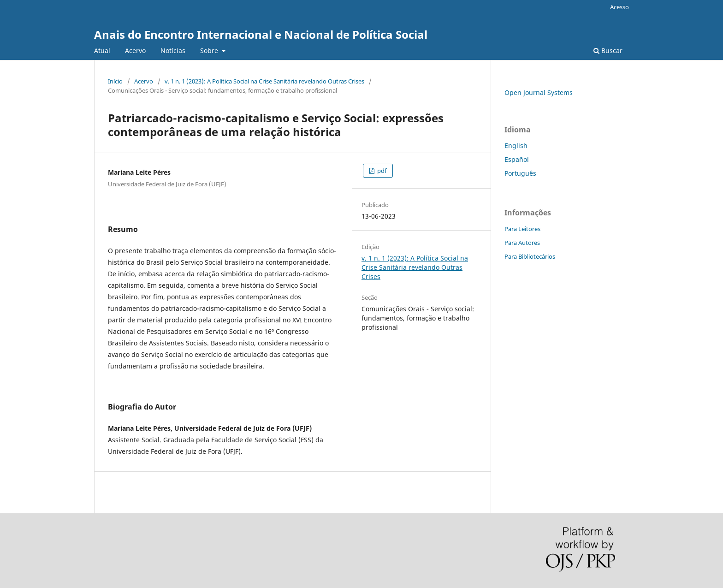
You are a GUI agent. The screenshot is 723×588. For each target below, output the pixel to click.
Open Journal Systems (539, 92)
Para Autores (522, 243)
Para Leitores (522, 229)
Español (517, 159)
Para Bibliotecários (530, 256)
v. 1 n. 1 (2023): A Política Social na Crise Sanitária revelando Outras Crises (264, 81)
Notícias (173, 50)
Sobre (210, 50)
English (516, 146)
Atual (102, 50)
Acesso (619, 7)
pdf (381, 171)
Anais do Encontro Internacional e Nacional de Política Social (261, 34)
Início (115, 81)
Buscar (608, 50)
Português (520, 173)
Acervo (135, 50)
